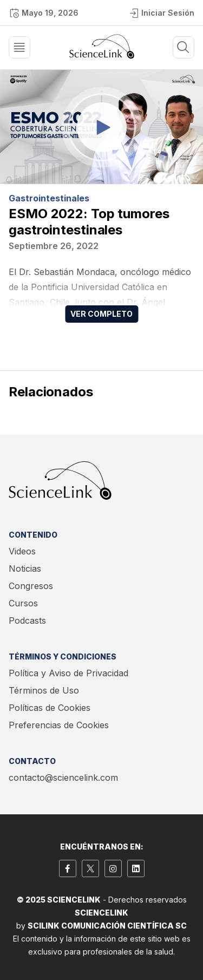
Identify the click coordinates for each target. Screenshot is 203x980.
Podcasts (27, 620)
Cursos (23, 603)
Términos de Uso (44, 690)
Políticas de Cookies (50, 708)
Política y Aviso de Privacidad (68, 673)
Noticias (25, 569)
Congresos (31, 586)
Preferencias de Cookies (59, 725)
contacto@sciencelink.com (63, 778)
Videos (22, 551)
